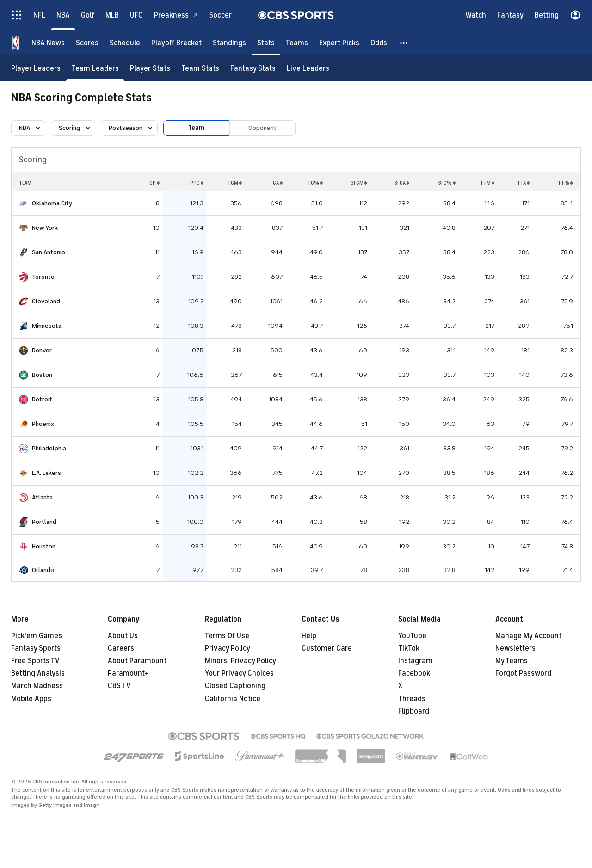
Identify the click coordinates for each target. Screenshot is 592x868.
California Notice (233, 699)
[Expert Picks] (339, 43)
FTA (524, 183)
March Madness (37, 686)
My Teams (512, 661)
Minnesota (47, 326)
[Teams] (297, 43)
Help (309, 636)
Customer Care (327, 648)
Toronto (43, 277)
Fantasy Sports (36, 648)
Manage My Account (528, 636)
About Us (123, 636)
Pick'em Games (37, 636)
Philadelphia (49, 448)
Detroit (42, 399)
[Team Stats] (200, 68)
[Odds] (379, 43)
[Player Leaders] (36, 68)
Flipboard (414, 711)
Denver (42, 350)
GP (154, 183)
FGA (277, 183)
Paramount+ (128, 673)
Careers (121, 648)
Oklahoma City (52, 203)
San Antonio (49, 252)
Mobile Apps (31, 699)
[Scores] (87, 43)
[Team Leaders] (95, 68)
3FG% (447, 183)
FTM (488, 183)
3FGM (359, 183)
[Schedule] (125, 43)
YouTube (412, 636)
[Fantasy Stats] (253, 68)
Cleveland (46, 301)
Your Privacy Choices (239, 673)
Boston (42, 375)
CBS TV (119, 686)
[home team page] (24, 203)
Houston (44, 546)
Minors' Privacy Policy (240, 661)
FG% (316, 183)
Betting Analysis (38, 673)
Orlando (43, 570)
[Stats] (266, 43)
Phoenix (43, 424)
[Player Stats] (150, 68)
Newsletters (515, 648)
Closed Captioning (235, 686)
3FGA (402, 183)
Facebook (414, 673)
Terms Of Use (227, 636)
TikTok (409, 648)
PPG (197, 183)
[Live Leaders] (308, 68)
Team (196, 128)
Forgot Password (523, 673)
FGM (235, 183)
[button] (404, 43)
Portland (44, 522)
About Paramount (137, 661)
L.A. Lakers (46, 473)
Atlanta (42, 497)
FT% (566, 183)
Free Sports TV (35, 661)
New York (45, 228)
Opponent (262, 128)
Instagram (415, 661)
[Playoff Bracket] (176, 43)
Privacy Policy (228, 648)
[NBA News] (48, 43)
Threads (412, 699)
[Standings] (229, 43)
